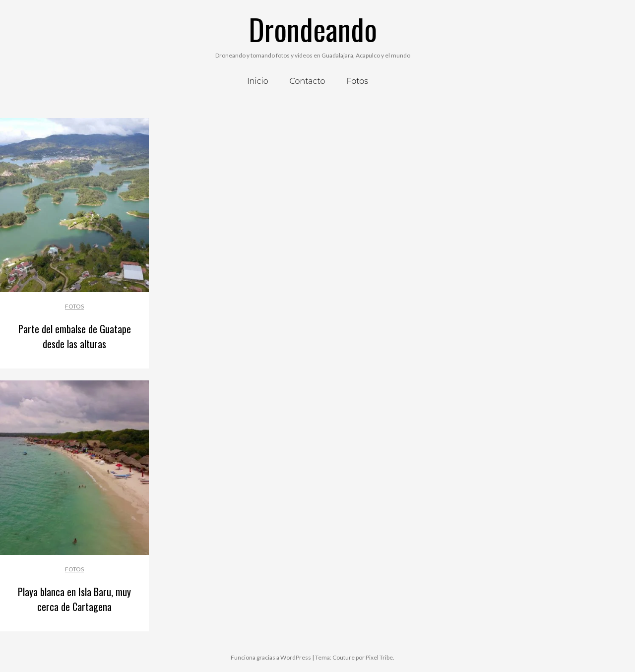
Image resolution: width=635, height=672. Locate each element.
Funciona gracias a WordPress (271, 657)
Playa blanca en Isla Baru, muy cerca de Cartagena (74, 599)
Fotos (74, 306)
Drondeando (313, 29)
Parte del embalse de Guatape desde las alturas (75, 336)
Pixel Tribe (379, 657)
